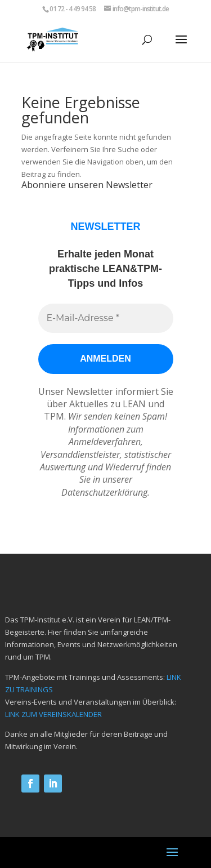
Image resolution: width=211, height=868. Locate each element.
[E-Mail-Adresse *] (106, 318)
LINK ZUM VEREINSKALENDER (53, 714)
